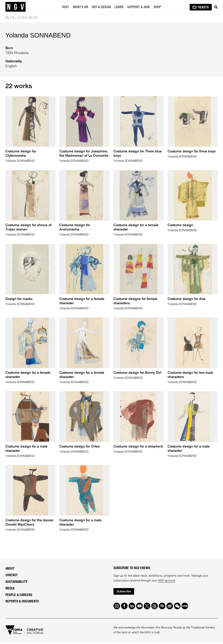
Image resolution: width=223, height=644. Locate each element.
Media (10, 590)
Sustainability (16, 584)
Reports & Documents (22, 603)
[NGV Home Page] (16, 7)
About (10, 570)
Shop (157, 7)
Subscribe (124, 593)
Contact (12, 577)
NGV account (166, 582)
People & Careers (19, 597)
